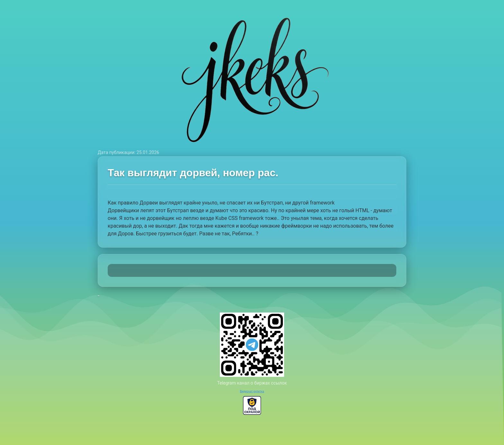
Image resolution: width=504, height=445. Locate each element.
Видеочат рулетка (252, 391)
